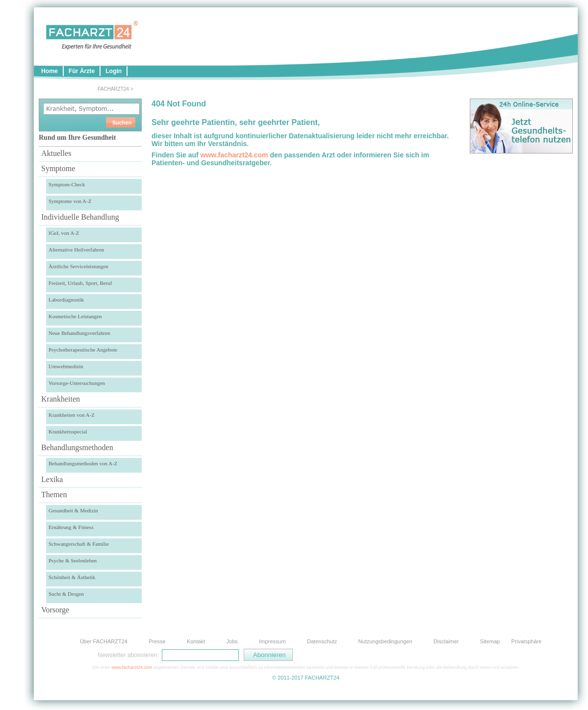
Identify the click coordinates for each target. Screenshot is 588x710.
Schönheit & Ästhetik (72, 577)
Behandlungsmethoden (77, 447)
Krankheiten (61, 399)
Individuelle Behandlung (80, 217)
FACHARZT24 (113, 89)
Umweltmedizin (66, 366)
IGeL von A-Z (64, 233)
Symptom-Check (67, 184)
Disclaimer (446, 641)
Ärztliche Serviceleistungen (78, 266)
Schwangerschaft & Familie (79, 544)
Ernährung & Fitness (71, 527)
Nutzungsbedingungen (385, 641)
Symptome (58, 168)
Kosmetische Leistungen (75, 316)
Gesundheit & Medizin (73, 510)
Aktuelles (56, 153)
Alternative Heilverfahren (76, 250)
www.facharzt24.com (234, 155)
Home (50, 71)
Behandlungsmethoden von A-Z (83, 463)
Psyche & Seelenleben (73, 560)
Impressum (272, 641)
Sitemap (490, 641)
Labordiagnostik (66, 300)
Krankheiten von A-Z (72, 415)
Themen (54, 494)
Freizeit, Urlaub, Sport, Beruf (80, 283)
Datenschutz (322, 641)
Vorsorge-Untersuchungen (77, 383)
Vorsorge (55, 610)
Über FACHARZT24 (104, 641)
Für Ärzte (82, 71)
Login (114, 71)
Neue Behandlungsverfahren (79, 333)
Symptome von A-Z (70, 201)
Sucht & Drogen (66, 594)
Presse (157, 641)
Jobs (232, 641)
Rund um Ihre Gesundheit (77, 138)
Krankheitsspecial (68, 431)
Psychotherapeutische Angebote (83, 350)
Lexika (52, 479)
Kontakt (196, 641)
